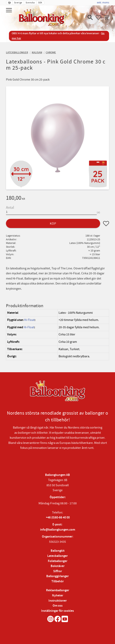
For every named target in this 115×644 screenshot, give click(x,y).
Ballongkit (58, 551)
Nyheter (58, 596)
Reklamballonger (58, 590)
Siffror (58, 571)
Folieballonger (58, 561)
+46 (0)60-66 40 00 (58, 518)
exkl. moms (103, 3)
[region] (57, 335)
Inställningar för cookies (57, 611)
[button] (9, 10)
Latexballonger (57, 556)
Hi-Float (29, 320)
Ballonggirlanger (57, 576)
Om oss (58, 606)
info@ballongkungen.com (58, 530)
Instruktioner (58, 601)
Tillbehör (58, 581)
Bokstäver (58, 566)
